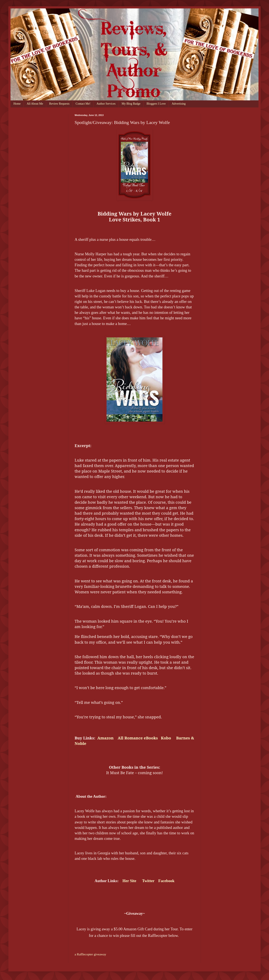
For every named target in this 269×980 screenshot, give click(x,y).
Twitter (148, 881)
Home (17, 104)
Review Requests (59, 104)
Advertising (179, 104)
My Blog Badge (131, 104)
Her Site (129, 881)
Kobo (167, 738)
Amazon (105, 738)
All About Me (35, 104)
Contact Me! (83, 104)
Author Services (106, 104)
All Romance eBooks (138, 738)
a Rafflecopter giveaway (90, 954)
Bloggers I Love (156, 104)
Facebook (166, 881)
